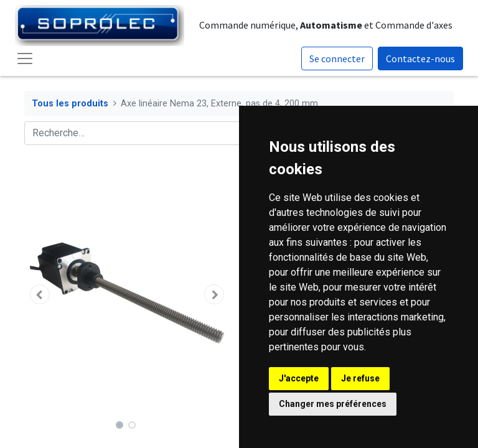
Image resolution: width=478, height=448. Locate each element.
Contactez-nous (420, 58)
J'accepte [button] (299, 378)
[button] (40, 294)
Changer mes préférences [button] (333, 404)
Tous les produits (70, 104)
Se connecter (337, 58)
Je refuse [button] (360, 378)
